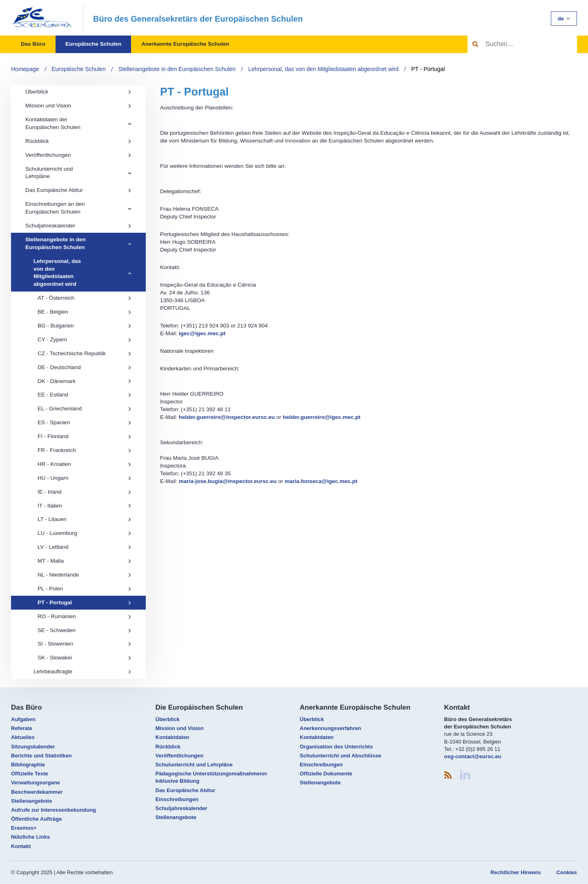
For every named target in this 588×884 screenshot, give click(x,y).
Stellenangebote (31, 801)
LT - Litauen (85, 519)
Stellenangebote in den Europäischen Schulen (177, 69)
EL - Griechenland (85, 409)
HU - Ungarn (85, 478)
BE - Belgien (85, 312)
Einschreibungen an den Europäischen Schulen (55, 208)
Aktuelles (23, 737)
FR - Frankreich (85, 450)
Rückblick (78, 141)
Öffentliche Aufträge (36, 819)
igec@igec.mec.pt (202, 333)
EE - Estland (85, 395)
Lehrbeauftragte (82, 671)
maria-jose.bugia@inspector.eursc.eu (228, 481)
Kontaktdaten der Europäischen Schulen (53, 123)
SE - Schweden (85, 630)
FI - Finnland (85, 436)
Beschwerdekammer (37, 792)
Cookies (567, 872)
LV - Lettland (85, 547)
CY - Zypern (85, 340)
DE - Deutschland (85, 367)
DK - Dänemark (85, 381)
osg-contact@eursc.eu (473, 756)
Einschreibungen (177, 799)
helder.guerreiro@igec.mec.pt (322, 417)
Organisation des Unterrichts (336, 747)
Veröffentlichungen (78, 155)
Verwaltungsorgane (36, 783)
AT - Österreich (85, 298)
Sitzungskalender (33, 747)
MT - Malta (85, 561)
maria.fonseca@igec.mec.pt (321, 481)
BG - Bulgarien (85, 326)
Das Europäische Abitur (78, 190)
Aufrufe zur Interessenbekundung (53, 810)
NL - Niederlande (85, 575)
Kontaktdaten (173, 737)
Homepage (25, 69)
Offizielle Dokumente (326, 774)
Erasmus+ (24, 828)
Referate (22, 728)
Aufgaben (23, 719)
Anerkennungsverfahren (330, 728)
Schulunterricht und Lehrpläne (49, 173)
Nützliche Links (30, 837)
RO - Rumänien (85, 616)
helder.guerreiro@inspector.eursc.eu (227, 417)
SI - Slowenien (85, 644)
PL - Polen (85, 589)
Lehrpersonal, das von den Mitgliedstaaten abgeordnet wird (323, 69)
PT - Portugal (428, 69)
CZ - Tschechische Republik (85, 353)
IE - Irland (85, 492)
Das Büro (33, 44)
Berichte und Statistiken (41, 756)
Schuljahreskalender (78, 226)
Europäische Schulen (93, 44)
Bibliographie (28, 765)
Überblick (78, 92)
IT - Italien (85, 506)
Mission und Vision (78, 106)
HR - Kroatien (85, 464)
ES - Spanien (85, 422)
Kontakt (21, 846)
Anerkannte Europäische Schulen (185, 44)
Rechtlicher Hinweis (516, 872)
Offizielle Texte (30, 774)
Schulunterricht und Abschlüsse (341, 756)
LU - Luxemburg (85, 533)
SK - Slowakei (85, 658)
